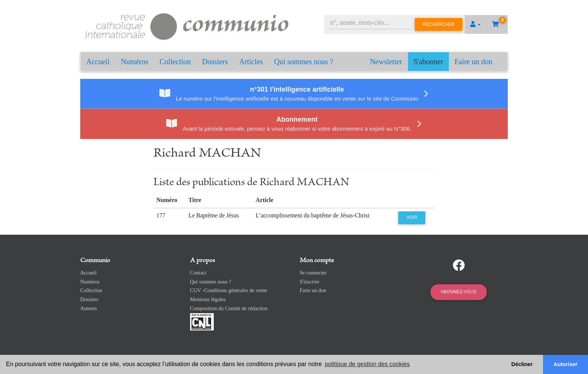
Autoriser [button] (565, 364)
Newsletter (386, 62)
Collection (175, 62)
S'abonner (428, 62)
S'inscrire (309, 282)
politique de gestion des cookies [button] (367, 364)
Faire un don (473, 62)
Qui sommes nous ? (304, 62)
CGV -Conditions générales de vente (229, 290)
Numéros (134, 62)
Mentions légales (208, 299)
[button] (475, 24)
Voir (412, 217)
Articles (251, 62)
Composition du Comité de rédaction (229, 308)
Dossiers (215, 62)
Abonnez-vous (459, 292)
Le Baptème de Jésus (214, 215)
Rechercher (439, 24)
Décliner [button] (522, 364)
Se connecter (313, 273)
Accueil (98, 62)
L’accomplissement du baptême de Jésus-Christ (313, 215)
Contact (198, 273)
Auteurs (88, 308)
